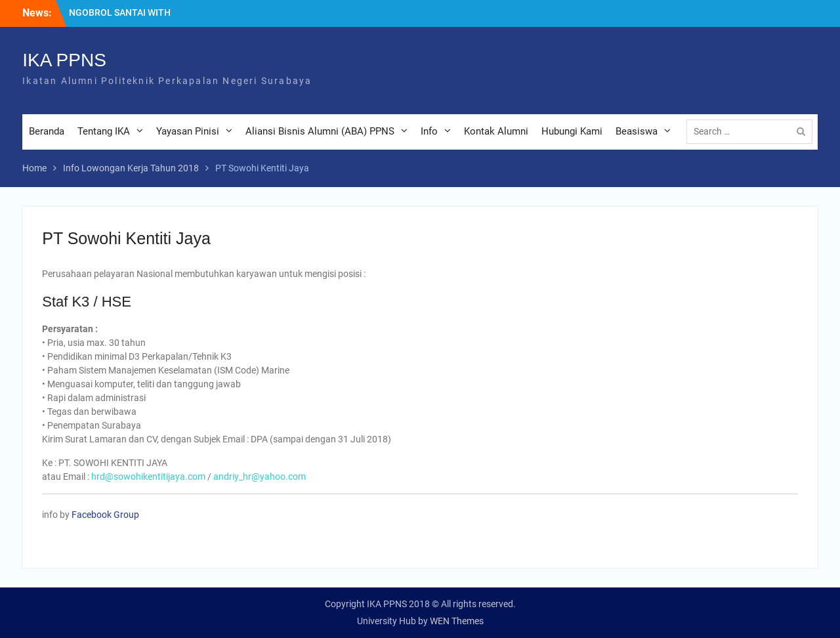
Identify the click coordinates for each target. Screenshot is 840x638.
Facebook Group (105, 515)
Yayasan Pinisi (188, 131)
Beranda (47, 131)
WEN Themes (457, 621)
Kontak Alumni (496, 131)
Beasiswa (637, 131)
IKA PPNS (64, 60)
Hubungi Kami (572, 131)
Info (429, 131)
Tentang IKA (104, 131)
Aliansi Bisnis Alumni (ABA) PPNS (320, 131)
